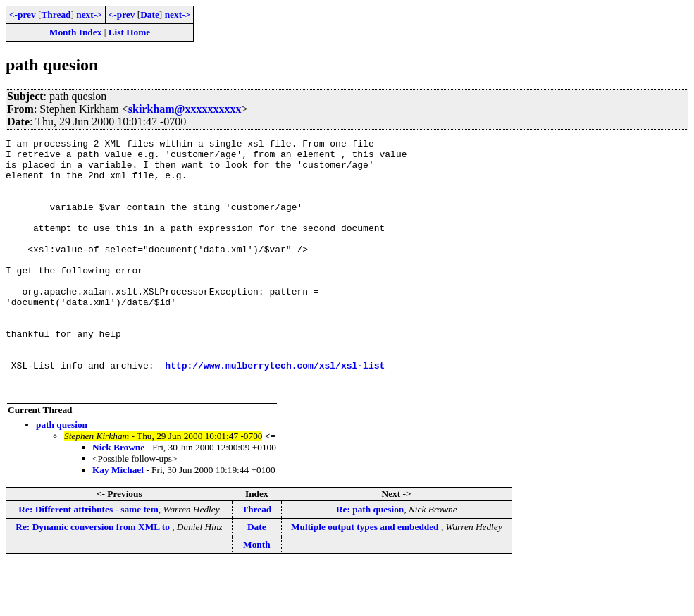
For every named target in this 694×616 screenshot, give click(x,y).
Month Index (75, 32)
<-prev (23, 14)
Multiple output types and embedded (366, 578)
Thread (56, 14)
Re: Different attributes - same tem (88, 560)
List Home (130, 32)
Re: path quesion (370, 560)
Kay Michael (118, 520)
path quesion (62, 475)
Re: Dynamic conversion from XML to (94, 578)
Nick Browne (118, 498)
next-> (89, 14)
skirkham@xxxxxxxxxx (185, 109)
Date (150, 14)
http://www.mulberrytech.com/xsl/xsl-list (275, 412)
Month (257, 595)
